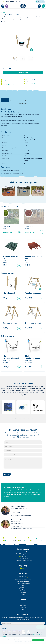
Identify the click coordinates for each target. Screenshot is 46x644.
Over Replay (23, 606)
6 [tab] (19, 419)
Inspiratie (23, 608)
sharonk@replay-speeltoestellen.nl (23, 529)
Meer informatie (6, 27)
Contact (23, 609)
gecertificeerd (11, 84)
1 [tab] (21, 198)
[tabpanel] (8, 191)
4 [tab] (25, 198)
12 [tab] (27, 419)
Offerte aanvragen (23, 73)
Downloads (20, 100)
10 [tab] (25, 419)
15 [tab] (31, 419)
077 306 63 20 (40, 2)
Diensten (23, 602)
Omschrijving (5, 100)
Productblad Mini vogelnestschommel (13, 173)
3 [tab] (24, 198)
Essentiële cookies (27, 640)
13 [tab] (29, 419)
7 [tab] (21, 419)
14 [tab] (30, 419)
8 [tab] (22, 419)
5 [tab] (18, 419)
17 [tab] (34, 419)
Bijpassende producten (29, 100)
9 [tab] (23, 419)
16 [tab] (33, 419)
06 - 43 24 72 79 (18, 526)
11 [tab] (26, 419)
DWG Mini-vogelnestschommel (11, 170)
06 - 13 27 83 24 (18, 513)
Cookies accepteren (38, 640)
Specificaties (13, 100)
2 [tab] (23, 198)
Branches (23, 604)
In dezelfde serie (40, 100)
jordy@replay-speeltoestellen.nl (22, 515)
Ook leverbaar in (23, 103)
